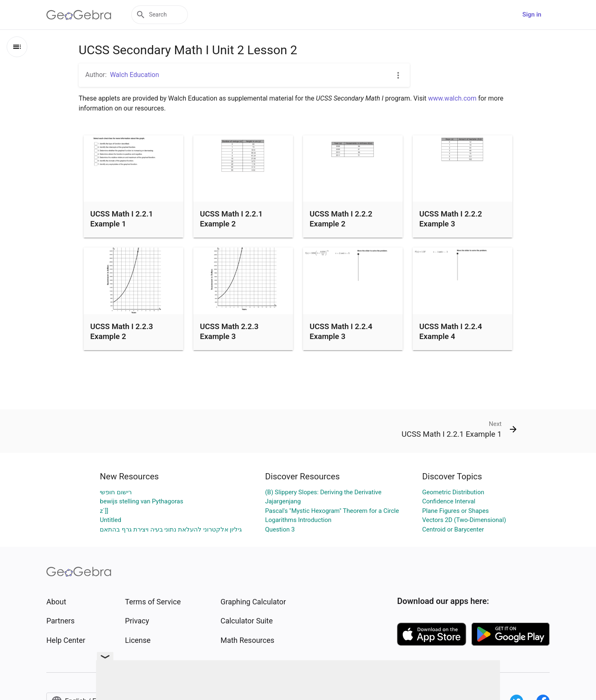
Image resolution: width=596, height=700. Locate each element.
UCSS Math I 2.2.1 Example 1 (122, 219)
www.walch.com (452, 98)
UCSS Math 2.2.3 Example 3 (229, 332)
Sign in (532, 14)
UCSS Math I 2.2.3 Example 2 (122, 332)
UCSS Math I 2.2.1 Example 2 (231, 219)
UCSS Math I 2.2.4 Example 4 (451, 332)
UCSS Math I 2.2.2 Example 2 (341, 219)
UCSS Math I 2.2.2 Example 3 (451, 219)
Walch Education (135, 75)
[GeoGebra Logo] (79, 15)
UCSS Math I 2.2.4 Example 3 (341, 332)
